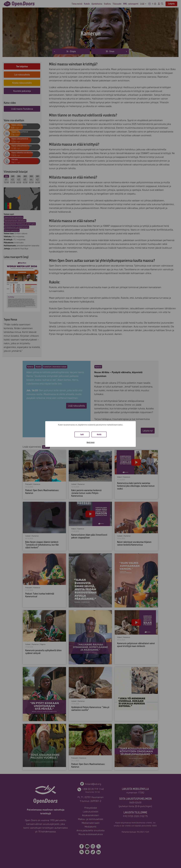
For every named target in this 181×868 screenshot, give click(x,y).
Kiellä (99, 434)
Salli (82, 434)
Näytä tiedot (91, 442)
